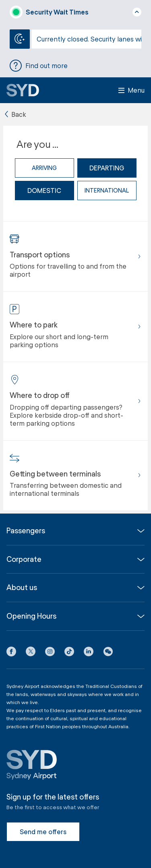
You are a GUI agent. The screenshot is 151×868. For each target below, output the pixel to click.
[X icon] (31, 653)
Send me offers (43, 832)
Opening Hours (31, 616)
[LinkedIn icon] (89, 653)
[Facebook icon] (11, 653)
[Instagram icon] (50, 653)
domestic (44, 190)
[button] (108, 653)
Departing (107, 168)
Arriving (44, 168)
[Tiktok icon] (69, 653)
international (107, 190)
